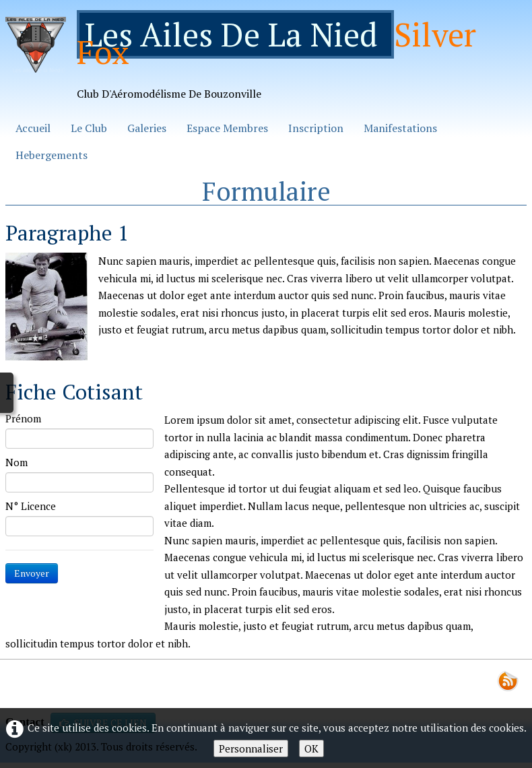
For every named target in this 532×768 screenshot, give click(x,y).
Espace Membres (227, 128)
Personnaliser (251, 748)
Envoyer (32, 573)
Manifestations (400, 128)
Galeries (147, 128)
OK (311, 748)
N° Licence (31, 506)
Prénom (23, 418)
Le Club (89, 128)
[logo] (266, 60)
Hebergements (52, 155)
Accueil (33, 128)
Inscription (316, 128)
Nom (16, 462)
